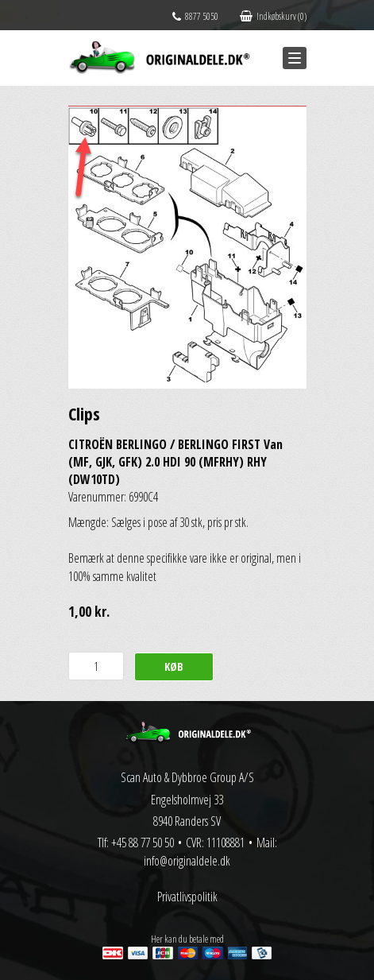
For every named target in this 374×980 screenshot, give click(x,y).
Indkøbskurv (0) (273, 16)
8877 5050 (195, 16)
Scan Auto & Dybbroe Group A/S (187, 777)
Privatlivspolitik (187, 897)
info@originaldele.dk (187, 861)
